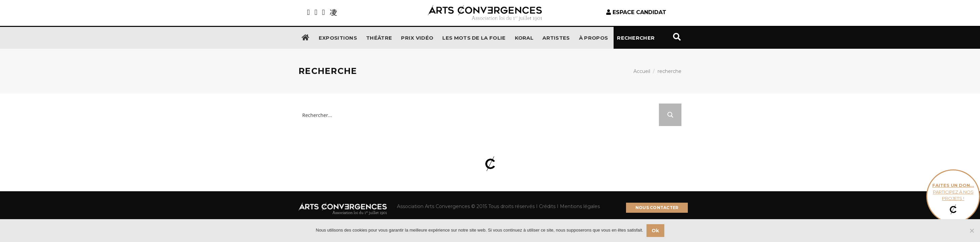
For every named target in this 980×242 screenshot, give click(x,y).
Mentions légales (579, 206)
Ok (655, 231)
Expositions (338, 38)
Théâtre (379, 38)
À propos (593, 38)
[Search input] (479, 115)
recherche (670, 71)
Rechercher (649, 37)
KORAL (524, 38)
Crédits (547, 206)
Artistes (556, 38)
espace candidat (636, 12)
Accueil (642, 71)
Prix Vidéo (417, 38)
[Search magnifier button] (670, 115)
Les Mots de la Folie (474, 38)
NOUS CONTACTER (657, 208)
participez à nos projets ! (953, 196)
